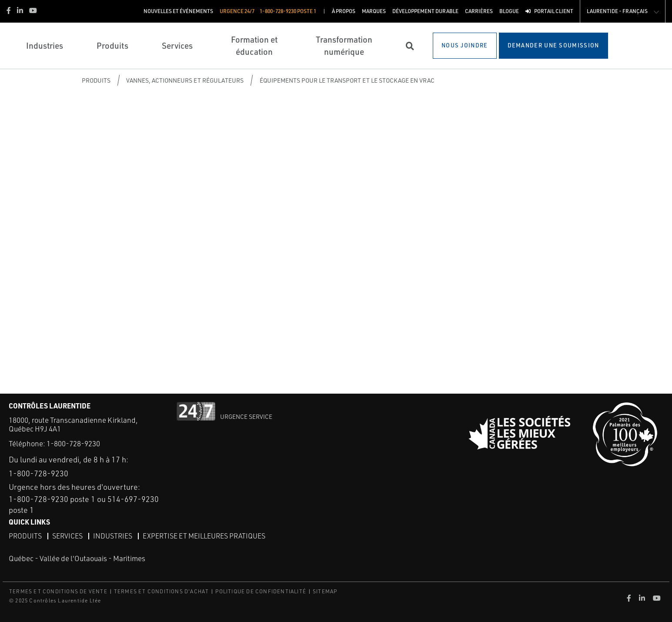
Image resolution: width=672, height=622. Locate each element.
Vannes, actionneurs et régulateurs (185, 80)
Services (67, 536)
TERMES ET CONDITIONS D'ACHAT (162, 591)
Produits (96, 80)
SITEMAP (325, 591)
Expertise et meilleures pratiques (204, 536)
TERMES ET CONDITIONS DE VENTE (58, 591)
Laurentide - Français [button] (617, 11)
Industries (113, 536)
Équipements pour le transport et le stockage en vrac (347, 80)
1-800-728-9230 (73, 443)
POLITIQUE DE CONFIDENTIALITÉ (261, 591)
